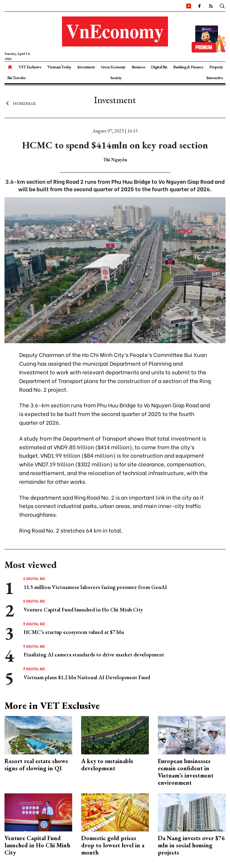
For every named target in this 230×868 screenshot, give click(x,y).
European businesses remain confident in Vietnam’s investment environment (186, 772)
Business (138, 67)
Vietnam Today (59, 67)
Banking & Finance (188, 67)
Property (216, 67)
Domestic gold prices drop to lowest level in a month (113, 845)
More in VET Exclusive (52, 706)
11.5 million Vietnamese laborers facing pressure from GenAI (95, 587)
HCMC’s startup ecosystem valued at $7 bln (74, 632)
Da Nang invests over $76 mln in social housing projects (191, 845)
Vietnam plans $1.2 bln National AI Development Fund (87, 677)
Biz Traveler (16, 78)
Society (116, 78)
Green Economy (113, 67)
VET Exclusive (30, 67)
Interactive (215, 78)
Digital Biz (159, 67)
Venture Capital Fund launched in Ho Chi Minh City (83, 609)
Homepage (20, 103)
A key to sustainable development (107, 765)
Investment (86, 67)
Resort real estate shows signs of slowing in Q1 (36, 765)
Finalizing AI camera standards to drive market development (94, 654)
